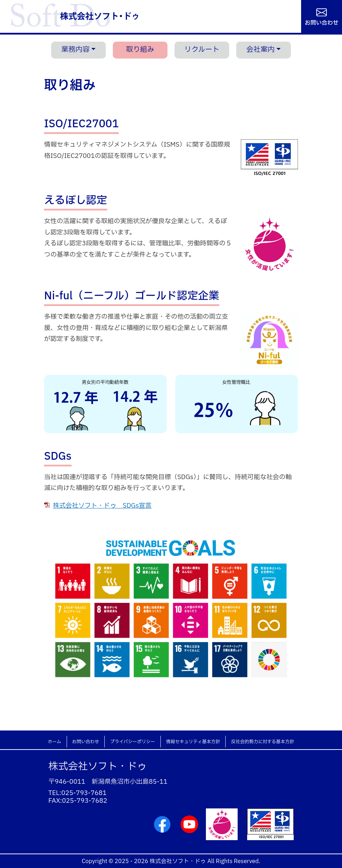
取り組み (140, 50)
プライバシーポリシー (133, 742)
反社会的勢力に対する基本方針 (262, 742)
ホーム (55, 742)
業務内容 (75, 50)
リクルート (202, 50)
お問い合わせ (322, 22)
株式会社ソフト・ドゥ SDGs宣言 (102, 506)
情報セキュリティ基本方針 (193, 742)
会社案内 (261, 50)
